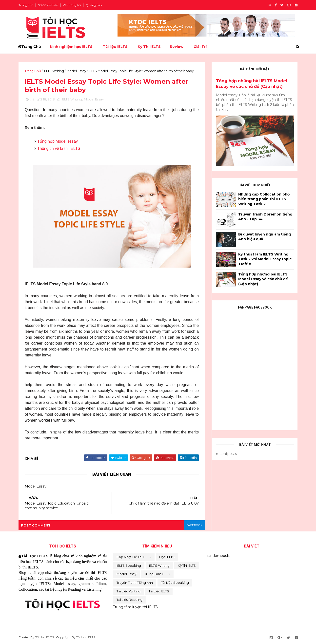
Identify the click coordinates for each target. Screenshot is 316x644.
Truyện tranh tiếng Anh (135, 583)
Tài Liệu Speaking (175, 583)
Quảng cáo (94, 5)
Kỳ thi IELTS (187, 566)
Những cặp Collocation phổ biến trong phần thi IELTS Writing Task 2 (264, 199)
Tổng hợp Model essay (58, 141)
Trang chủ (26, 5)
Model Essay (76, 71)
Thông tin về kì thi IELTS (59, 148)
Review (177, 47)
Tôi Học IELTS (44, 637)
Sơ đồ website (48, 5)
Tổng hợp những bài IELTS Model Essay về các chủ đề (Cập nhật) (263, 279)
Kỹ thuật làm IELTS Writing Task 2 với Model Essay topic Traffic (265, 259)
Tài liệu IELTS (115, 47)
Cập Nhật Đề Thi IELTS (134, 557)
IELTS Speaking (129, 566)
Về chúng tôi (72, 5)
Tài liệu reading (129, 600)
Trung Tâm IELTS (157, 574)
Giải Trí (200, 47)
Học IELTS (167, 557)
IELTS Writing (54, 71)
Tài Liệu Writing (128, 591)
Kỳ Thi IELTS (149, 47)
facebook (194, 525)
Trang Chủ (30, 47)
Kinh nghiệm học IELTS (71, 47)
